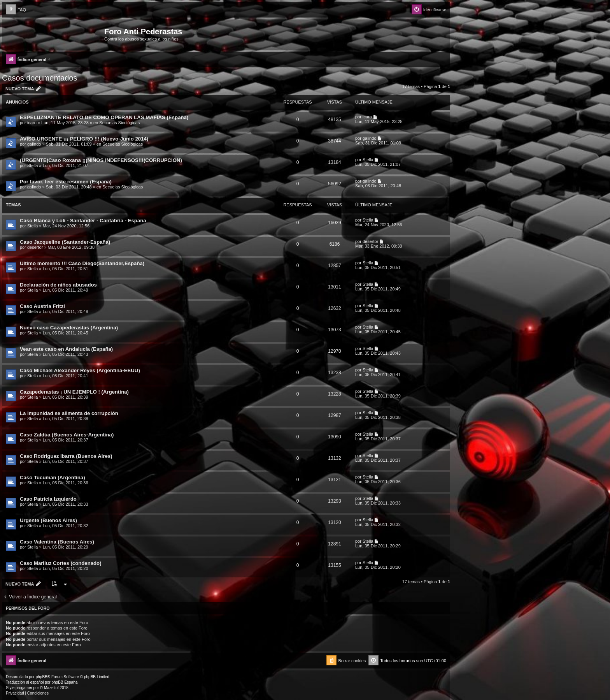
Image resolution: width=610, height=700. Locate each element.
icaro (32, 123)
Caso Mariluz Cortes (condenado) (61, 563)
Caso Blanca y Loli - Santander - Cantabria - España (83, 221)
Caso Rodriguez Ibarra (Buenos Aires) (66, 456)
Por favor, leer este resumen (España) (66, 182)
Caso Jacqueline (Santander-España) (65, 242)
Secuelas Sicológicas (119, 123)
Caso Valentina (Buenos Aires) (57, 542)
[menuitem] (16, 10)
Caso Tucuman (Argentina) (53, 478)
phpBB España (64, 682)
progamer (24, 688)
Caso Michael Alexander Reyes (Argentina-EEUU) (80, 370)
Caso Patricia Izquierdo (48, 499)
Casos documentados (39, 78)
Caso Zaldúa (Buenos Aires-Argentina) (67, 435)
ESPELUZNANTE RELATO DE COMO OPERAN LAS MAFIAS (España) (104, 117)
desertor (35, 247)
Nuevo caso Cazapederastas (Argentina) (69, 328)
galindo (34, 144)
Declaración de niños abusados (58, 285)
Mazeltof (51, 688)
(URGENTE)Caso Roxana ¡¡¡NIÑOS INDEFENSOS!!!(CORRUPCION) (101, 160)
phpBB (42, 677)
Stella (33, 165)
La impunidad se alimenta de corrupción (69, 413)
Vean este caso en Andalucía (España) (66, 349)
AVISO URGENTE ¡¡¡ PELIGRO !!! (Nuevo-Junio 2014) (84, 139)
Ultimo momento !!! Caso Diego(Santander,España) (82, 263)
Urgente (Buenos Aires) (48, 520)
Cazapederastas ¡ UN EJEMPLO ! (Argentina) (74, 392)
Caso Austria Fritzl (42, 306)
